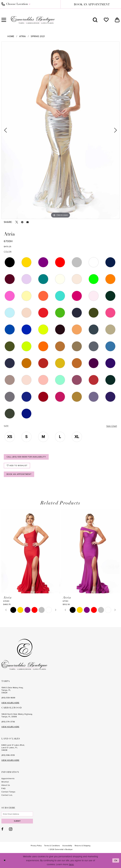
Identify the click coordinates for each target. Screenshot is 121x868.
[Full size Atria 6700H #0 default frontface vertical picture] (60, 130)
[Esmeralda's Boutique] (33, 20)
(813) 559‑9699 (8, 698)
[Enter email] (17, 814)
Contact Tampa (8, 792)
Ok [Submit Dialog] (116, 860)
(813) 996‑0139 (8, 755)
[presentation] (31, 551)
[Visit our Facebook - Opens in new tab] (2, 829)
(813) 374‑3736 (8, 722)
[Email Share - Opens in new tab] (28, 222)
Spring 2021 (38, 36)
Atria (22, 36)
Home (11, 36)
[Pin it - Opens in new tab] (22, 222)
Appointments (8, 779)
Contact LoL (7, 795)
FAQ (3, 788)
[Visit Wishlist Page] (106, 20)
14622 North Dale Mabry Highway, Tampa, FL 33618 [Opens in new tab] (17, 715)
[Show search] (95, 20)
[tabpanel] (60, 130)
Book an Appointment (19, 474)
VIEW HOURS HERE (10, 703)
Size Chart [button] (112, 426)
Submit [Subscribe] (17, 821)
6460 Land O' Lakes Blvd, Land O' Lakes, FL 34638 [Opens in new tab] (13, 748)
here (71, 864)
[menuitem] (95, 20)
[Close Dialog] (5, 861)
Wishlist (5, 782)
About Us (6, 785)
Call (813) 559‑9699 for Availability (26, 457)
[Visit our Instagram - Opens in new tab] (11, 829)
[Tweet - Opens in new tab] (17, 222)
